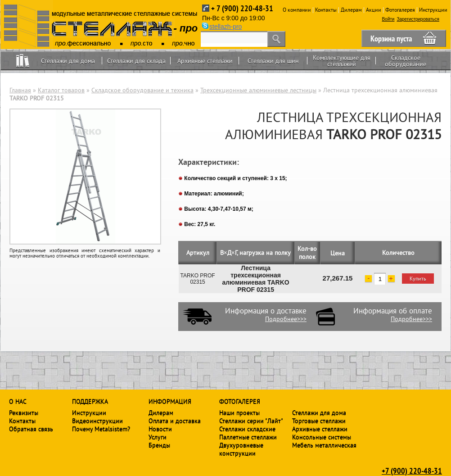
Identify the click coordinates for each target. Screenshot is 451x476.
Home (23, 61)
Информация (170, 401)
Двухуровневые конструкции (241, 449)
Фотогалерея (400, 10)
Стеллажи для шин (273, 61)
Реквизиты (24, 413)
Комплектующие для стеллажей (342, 61)
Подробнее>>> (286, 319)
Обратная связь (31, 429)
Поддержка (90, 401)
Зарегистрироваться (418, 19)
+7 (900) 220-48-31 (412, 471)
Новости (160, 429)
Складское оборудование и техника (142, 90)
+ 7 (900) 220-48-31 (242, 8)
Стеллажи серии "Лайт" (251, 421)
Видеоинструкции (97, 421)
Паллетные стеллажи (248, 437)
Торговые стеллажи (319, 421)
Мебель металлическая (324, 445)
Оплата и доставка (175, 421)
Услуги (158, 437)
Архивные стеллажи (205, 61)
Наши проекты (239, 413)
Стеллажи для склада (136, 61)
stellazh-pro (225, 27)
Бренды (159, 445)
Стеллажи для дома (68, 61)
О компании (297, 10)
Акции (374, 10)
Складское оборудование (406, 61)
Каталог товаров (61, 90)
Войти (388, 19)
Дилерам (351, 10)
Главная (20, 90)
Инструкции (433, 10)
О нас (18, 401)
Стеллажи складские (247, 429)
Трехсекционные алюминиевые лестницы (258, 90)
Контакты (326, 10)
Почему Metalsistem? (101, 429)
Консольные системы (322, 437)
